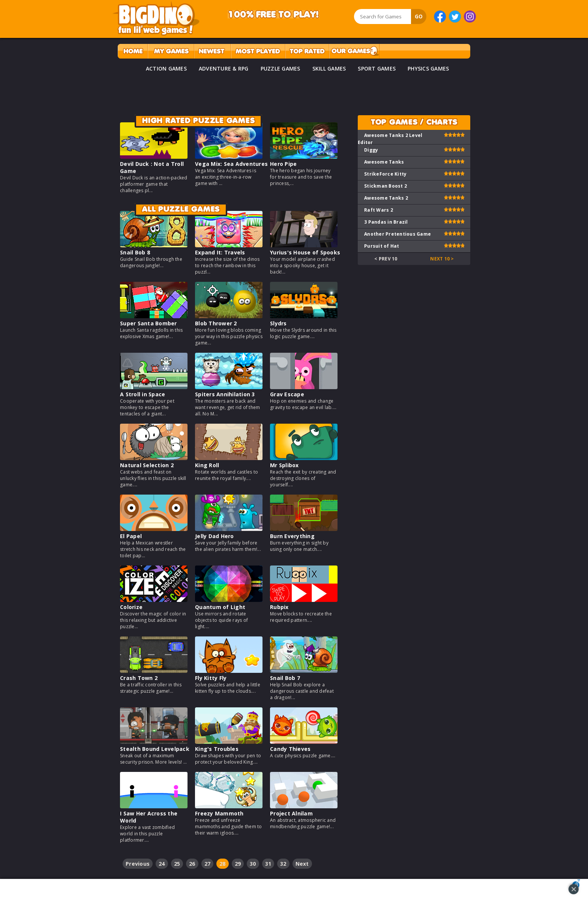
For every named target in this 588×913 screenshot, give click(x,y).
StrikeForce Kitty (385, 174)
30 (253, 864)
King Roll (207, 465)
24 (162, 864)
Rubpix (279, 607)
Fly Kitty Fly (211, 678)
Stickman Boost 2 (385, 186)
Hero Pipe (283, 164)
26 (192, 864)
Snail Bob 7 (285, 678)
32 (283, 864)
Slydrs (278, 323)
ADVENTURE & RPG (224, 68)
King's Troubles (217, 749)
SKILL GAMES (329, 68)
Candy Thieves (290, 749)
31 (268, 864)
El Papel (131, 536)
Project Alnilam (291, 813)
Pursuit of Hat (382, 246)
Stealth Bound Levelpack (155, 749)
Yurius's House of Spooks (305, 252)
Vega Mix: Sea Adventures (231, 164)
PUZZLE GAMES (280, 68)
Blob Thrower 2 (216, 323)
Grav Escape (287, 394)
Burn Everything (292, 536)
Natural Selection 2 (147, 465)
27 (208, 864)
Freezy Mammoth (219, 813)
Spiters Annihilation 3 (225, 394)
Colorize (131, 607)
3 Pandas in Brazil (386, 222)
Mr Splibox (284, 465)
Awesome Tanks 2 (386, 198)
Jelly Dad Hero (214, 536)
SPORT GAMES (377, 68)
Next (302, 864)
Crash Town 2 (139, 678)
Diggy (371, 150)
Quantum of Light (220, 607)
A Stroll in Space (142, 394)
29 (238, 864)
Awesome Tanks (384, 162)
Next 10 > (442, 259)
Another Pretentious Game (397, 234)
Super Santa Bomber (148, 323)
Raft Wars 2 (379, 210)
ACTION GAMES (166, 68)
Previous (138, 864)
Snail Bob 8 (135, 252)
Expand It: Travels (220, 252)
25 (177, 864)
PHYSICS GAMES (428, 68)
